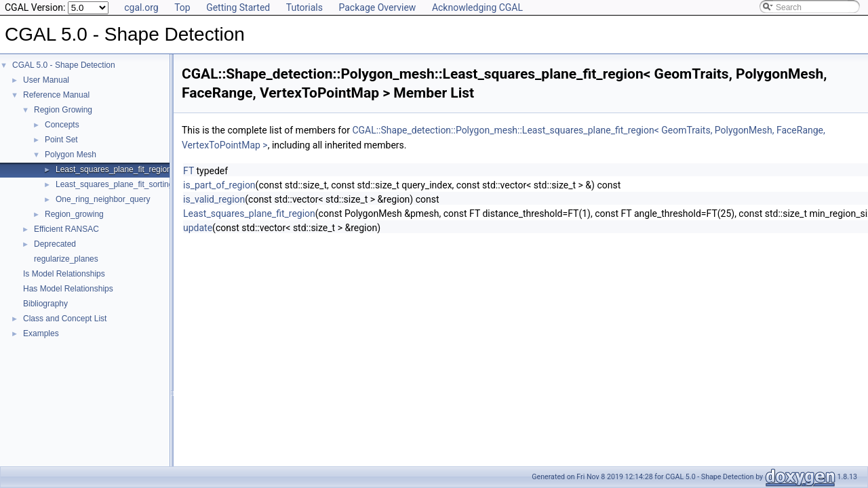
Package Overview (377, 7)
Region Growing (63, 110)
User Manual (46, 80)
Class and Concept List (65, 319)
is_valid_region (214, 199)
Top (182, 7)
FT (189, 171)
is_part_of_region (219, 185)
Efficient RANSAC (66, 229)
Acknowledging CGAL (477, 7)
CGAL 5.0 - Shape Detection (64, 65)
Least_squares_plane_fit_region (114, 169)
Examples (41, 333)
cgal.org (141, 7)
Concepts (62, 125)
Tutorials (304, 7)
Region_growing (74, 214)
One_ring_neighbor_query (103, 199)
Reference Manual (56, 95)
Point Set (61, 140)
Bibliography (45, 304)
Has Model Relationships (68, 289)
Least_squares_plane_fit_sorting (114, 184)
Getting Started (238, 7)
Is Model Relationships (64, 274)
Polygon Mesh (71, 155)
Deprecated (55, 244)
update (198, 228)
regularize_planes (66, 259)
